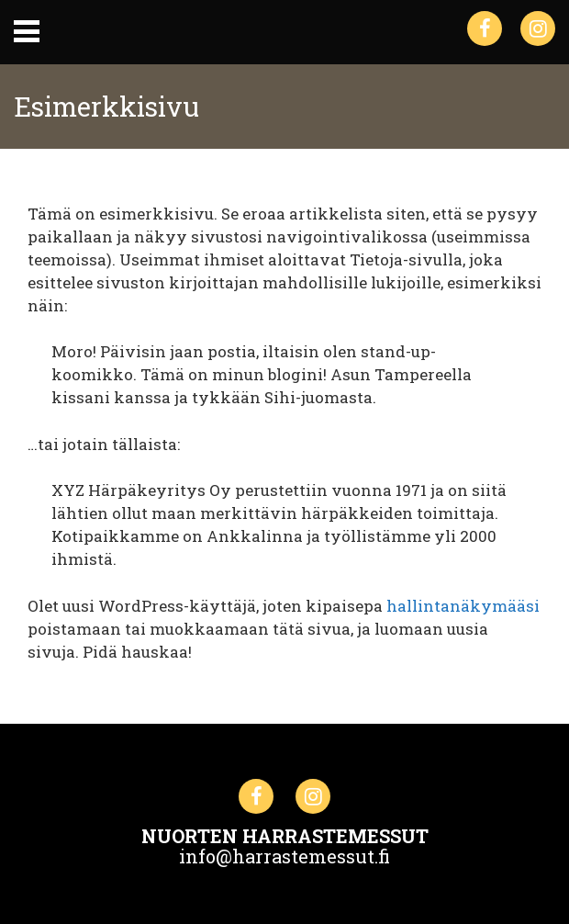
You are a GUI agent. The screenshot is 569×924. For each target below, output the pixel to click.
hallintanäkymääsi (463, 606)
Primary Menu (27, 31)
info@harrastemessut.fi (284, 856)
